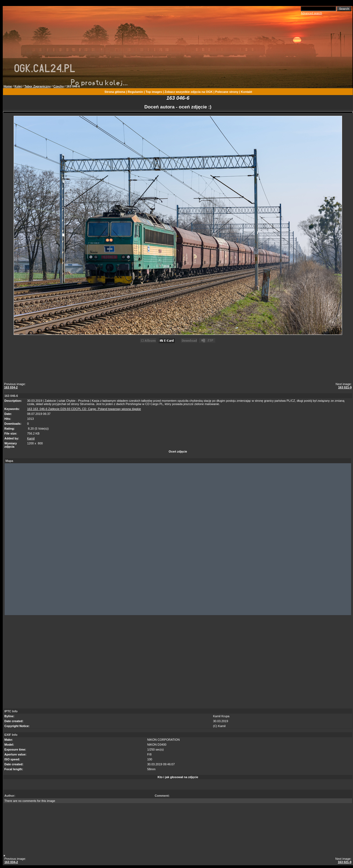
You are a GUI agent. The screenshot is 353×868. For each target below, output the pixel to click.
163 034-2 (11, 387)
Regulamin (135, 92)
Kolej (18, 86)
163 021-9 (345, 387)
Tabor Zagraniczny (38, 86)
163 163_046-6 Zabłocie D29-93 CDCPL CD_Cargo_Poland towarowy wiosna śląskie (84, 409)
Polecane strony (227, 92)
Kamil (31, 438)
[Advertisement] (179, 364)
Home (8, 86)
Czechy (59, 86)
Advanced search (311, 13)
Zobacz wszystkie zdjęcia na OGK (189, 92)
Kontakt (247, 92)
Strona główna (115, 92)
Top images (154, 92)
